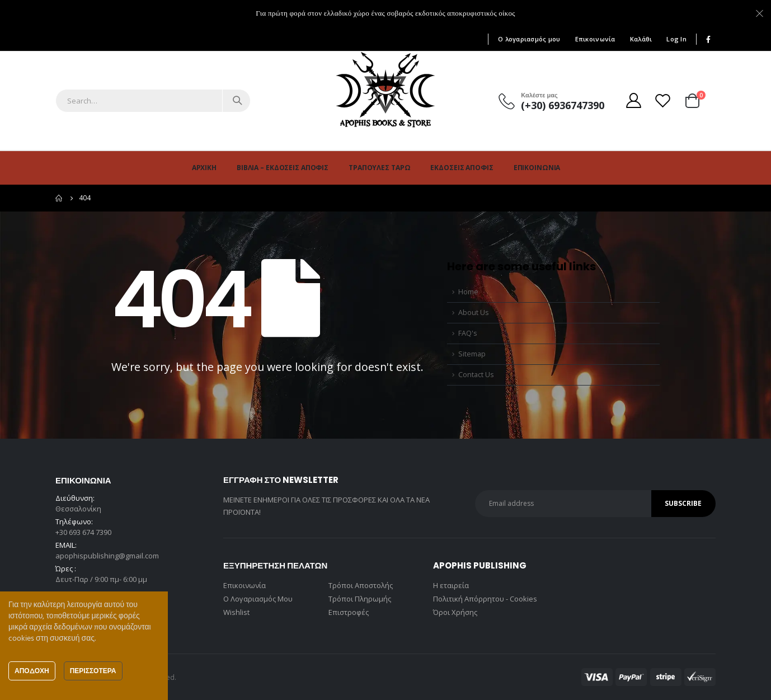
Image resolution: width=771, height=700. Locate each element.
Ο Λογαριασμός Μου (258, 599)
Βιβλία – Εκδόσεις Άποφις (283, 168)
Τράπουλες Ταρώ (379, 168)
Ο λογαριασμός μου (529, 39)
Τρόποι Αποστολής (361, 585)
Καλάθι (641, 39)
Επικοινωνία (595, 39)
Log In (676, 39)
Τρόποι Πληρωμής (360, 599)
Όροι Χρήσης (455, 612)
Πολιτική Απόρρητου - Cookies (485, 599)
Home (468, 292)
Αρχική (204, 168)
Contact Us (476, 375)
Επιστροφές (349, 612)
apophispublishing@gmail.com (107, 556)
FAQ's (468, 333)
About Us (474, 313)
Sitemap (472, 354)
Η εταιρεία (451, 585)
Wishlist (236, 612)
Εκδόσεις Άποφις (462, 168)
